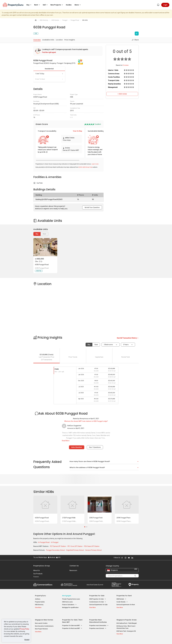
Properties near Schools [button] (98, 623)
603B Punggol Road (42, 265)
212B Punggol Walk (69, 518)
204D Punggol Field (96, 518)
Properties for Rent (124, 596)
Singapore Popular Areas (127, 615)
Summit (95, 585)
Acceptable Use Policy (41, 639)
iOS (58, 557)
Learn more (95, 164)
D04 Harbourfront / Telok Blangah (127, 618)
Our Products (38, 574)
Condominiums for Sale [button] (98, 602)
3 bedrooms (109, 345)
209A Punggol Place (123, 518)
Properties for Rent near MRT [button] (72, 623)
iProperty (134, 585)
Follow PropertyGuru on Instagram (125, 558)
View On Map (77, 131)
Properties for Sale (97, 596)
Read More (66, 441)
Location (59, 40)
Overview (37, 40)
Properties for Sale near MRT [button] (72, 620)
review (126, 65)
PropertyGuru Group (42, 566)
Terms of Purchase (84, 639)
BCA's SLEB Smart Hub (85, 167)
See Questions (95, 447)
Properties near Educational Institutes (98, 616)
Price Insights (70, 40)
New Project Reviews (41, 624)
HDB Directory (39, 605)
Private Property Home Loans (71, 599)
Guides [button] (69, 5)
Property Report (116, 585)
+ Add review (122, 94)
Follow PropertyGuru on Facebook (122, 558)
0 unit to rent (49, 79)
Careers (36, 577)
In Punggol (55, 542)
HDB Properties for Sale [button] (98, 599)
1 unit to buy (49, 74)
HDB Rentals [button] (121, 599)
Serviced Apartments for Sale (98, 605)
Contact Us (74, 566)
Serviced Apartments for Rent (126, 605)
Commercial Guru (43, 585)
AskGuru (38, 599)
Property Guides (40, 602)
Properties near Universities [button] (99, 620)
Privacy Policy (24, 629)
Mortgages (67, 596)
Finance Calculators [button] (69, 605)
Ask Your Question (92, 207)
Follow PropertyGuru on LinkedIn (132, 558)
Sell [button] (46, 5)
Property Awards (69, 585)
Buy (37, 234)
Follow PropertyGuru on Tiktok (138, 558)
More (78, 5)
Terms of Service (57, 639)
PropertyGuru (40, 596)
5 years (126, 345)
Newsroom (73, 570)
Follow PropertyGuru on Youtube (129, 558)
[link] (68, 51)
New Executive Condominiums (44, 621)
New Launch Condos (41, 618)
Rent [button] (37, 5)
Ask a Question (77, 447)
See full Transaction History (128, 338)
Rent (96, 345)
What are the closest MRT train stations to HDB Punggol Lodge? (86, 421)
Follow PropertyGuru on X (135, 558)
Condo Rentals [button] (122, 602)
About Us (37, 570)
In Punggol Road (44, 542)
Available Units (48, 40)
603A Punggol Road (42, 518)
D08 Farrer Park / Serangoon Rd (126, 626)
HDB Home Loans (67, 602)
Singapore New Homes (44, 615)
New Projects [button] (57, 5)
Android (52, 557)
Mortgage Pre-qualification (70, 608)
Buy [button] (29, 5)
